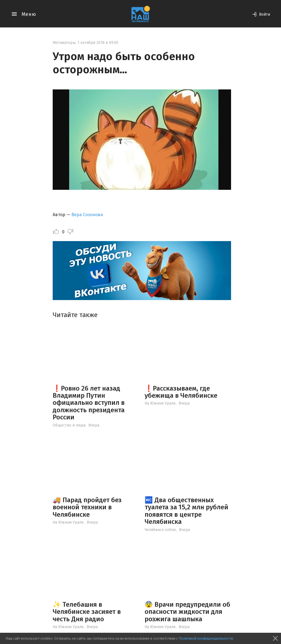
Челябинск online (160, 530)
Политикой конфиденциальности (206, 638)
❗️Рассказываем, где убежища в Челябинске (181, 392)
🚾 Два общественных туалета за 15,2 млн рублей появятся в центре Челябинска (186, 511)
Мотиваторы (64, 43)
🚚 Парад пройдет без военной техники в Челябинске (87, 507)
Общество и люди (69, 425)
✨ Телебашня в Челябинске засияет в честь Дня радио (87, 612)
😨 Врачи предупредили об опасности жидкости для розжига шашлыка (187, 612)
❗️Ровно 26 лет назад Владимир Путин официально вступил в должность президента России (89, 403)
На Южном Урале (160, 403)
